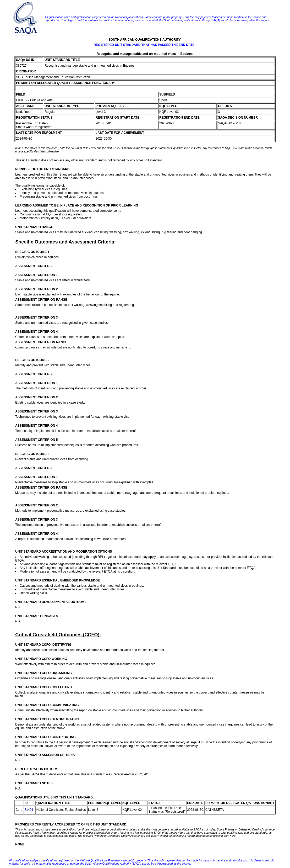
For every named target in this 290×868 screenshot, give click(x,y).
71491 (29, 810)
